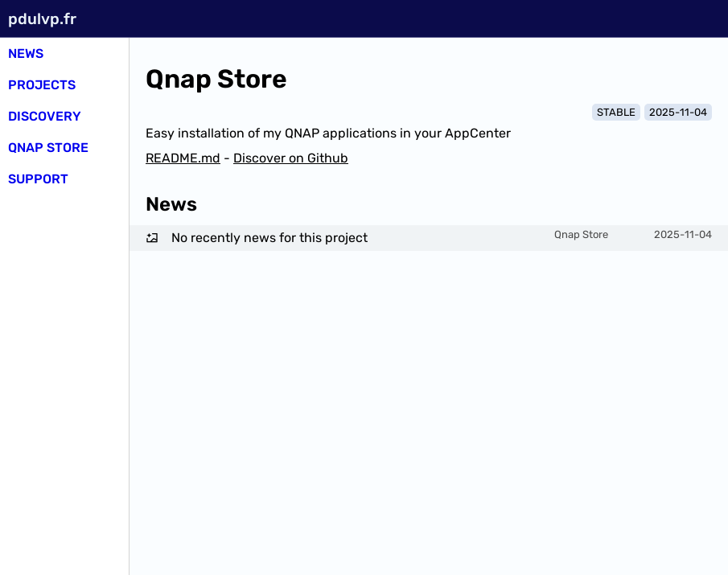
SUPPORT (38, 179)
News (26, 53)
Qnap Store (48, 148)
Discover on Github (291, 158)
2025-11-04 (678, 112)
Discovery (45, 116)
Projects (42, 85)
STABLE (616, 112)
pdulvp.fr (42, 19)
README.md (183, 158)
